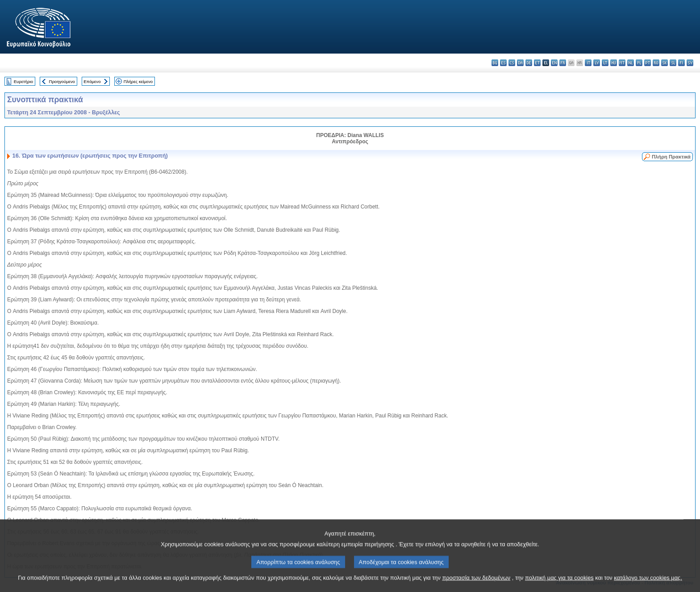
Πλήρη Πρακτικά (671, 157)
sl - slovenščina (673, 63)
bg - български (495, 63)
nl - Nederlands (631, 63)
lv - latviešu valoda (597, 63)
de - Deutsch (529, 63)
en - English (554, 63)
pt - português (648, 63)
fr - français (563, 63)
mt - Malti (622, 63)
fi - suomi (681, 63)
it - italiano (588, 63)
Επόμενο (92, 81)
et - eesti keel (537, 63)
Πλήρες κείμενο (138, 81)
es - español (503, 63)
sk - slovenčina (665, 63)
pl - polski (639, 63)
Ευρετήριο (23, 81)
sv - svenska (690, 63)
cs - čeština (512, 63)
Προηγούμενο (62, 81)
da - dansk (520, 63)
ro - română (656, 63)
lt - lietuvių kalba (605, 63)
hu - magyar (614, 63)
